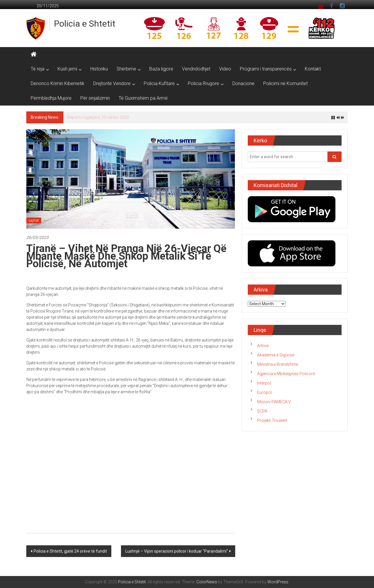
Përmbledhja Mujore (51, 98)
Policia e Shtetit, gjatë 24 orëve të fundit (70, 551)
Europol (264, 392)
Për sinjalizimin (95, 98)
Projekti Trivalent (272, 420)
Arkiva (263, 346)
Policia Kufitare (159, 83)
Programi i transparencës (266, 69)
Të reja (38, 69)
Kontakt (313, 69)
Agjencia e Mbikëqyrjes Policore (286, 374)
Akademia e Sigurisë (276, 355)
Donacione (243, 83)
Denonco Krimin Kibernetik (58, 83)
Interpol (264, 383)
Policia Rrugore (204, 83)
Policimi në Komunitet (285, 83)
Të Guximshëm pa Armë (143, 98)
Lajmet (34, 220)
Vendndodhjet (196, 69)
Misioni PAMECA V (274, 402)
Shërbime (126, 69)
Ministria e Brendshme (278, 364)
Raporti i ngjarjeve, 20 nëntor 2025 (98, 117)
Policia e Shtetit (85, 24)
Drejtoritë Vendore (112, 83)
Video (225, 69)
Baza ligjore (161, 69)
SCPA (262, 411)
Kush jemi (67, 69)
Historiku (99, 69)
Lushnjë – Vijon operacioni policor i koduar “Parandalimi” (177, 551)
